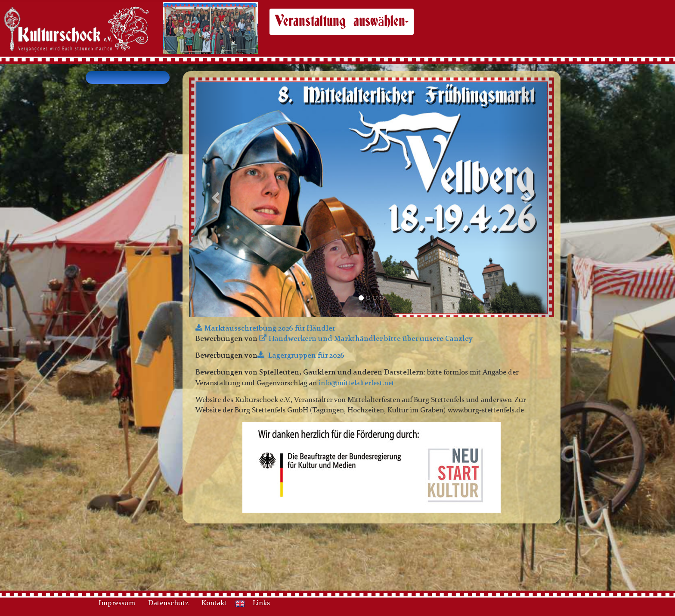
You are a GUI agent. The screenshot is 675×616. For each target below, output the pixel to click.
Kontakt (214, 603)
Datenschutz (168, 603)
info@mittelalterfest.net (356, 383)
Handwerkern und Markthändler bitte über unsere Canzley (371, 339)
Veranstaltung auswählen (342, 22)
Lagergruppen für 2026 (305, 356)
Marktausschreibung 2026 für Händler (270, 329)
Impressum (117, 603)
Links (261, 603)
